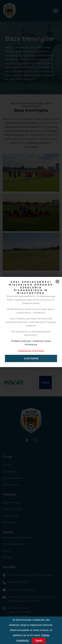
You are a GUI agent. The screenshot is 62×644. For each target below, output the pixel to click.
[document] (31, 322)
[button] (57, 281)
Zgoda (39, 641)
